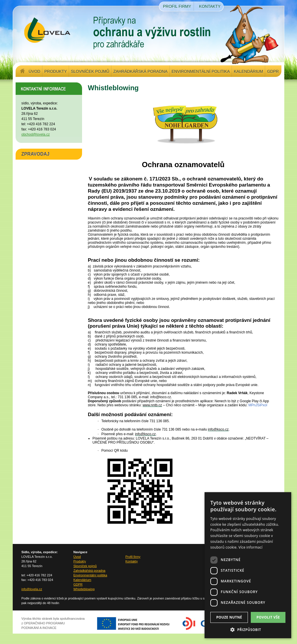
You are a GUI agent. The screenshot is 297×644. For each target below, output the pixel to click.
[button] (248, 630)
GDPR (273, 71)
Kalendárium (248, 71)
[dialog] (248, 565)
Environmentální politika (201, 71)
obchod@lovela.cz (36, 134)
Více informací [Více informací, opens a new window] (251, 547)
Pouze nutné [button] (229, 617)
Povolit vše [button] (268, 617)
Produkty (55, 71)
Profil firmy (177, 6)
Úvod (34, 71)
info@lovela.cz (32, 589)
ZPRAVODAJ (36, 154)
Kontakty (210, 6)
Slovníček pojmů (90, 71)
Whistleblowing (84, 589)
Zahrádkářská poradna (140, 71)
